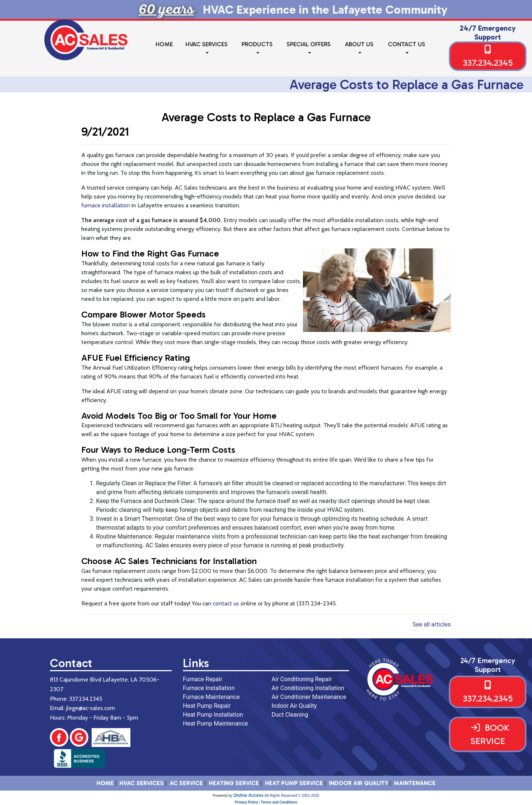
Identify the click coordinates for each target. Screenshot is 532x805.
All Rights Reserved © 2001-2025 (292, 796)
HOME (105, 783)
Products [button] (257, 44)
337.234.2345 (488, 63)
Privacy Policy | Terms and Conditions (266, 802)
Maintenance (415, 783)
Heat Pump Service (294, 783)
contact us (226, 603)
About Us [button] (359, 44)
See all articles (432, 624)
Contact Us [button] (407, 44)
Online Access (248, 795)
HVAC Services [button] (207, 44)
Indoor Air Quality (359, 783)
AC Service (186, 783)
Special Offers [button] (309, 44)
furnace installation (106, 205)
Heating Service (234, 783)
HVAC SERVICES (141, 783)
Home (164, 44)
